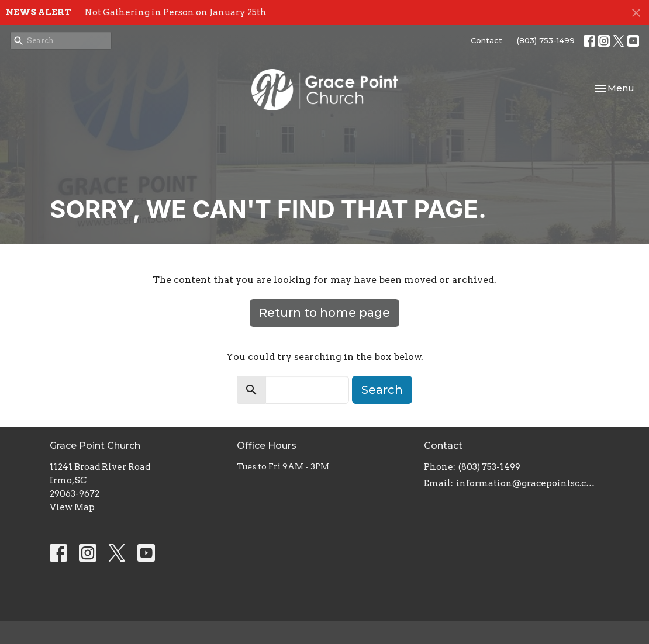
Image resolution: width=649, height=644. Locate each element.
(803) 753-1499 (546, 40)
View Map (72, 507)
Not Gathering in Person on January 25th (176, 12)
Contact (486, 40)
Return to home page (324, 313)
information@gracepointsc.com (528, 483)
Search (382, 390)
